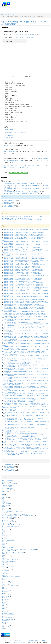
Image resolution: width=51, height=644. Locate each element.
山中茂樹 (4, 537)
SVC (3, 616)
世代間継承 (5, 598)
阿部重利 (4, 574)
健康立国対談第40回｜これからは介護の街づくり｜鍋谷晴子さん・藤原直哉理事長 (24, 284)
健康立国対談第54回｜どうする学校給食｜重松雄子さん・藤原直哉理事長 (21, 262)
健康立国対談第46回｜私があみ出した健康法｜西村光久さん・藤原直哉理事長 (23, 274)
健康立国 (4, 542)
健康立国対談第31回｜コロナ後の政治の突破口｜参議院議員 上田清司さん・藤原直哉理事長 (26, 303)
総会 (3, 494)
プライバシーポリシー (9, 641)
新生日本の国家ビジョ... (9, 465)
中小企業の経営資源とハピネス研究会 (11, 511)
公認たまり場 (6, 523)
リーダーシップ (6, 504)
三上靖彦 (4, 513)
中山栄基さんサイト (10, 130)
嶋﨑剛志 (4, 592)
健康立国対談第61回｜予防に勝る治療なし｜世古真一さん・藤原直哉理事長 (22, 248)
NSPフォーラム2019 (7, 590)
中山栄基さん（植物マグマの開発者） (26, 35)
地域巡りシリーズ (7, 557)
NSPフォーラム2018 (7, 569)
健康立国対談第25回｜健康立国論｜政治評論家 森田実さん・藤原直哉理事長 (22, 322)
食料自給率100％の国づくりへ (10, 560)
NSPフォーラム (6, 625)
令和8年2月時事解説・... (10, 207)
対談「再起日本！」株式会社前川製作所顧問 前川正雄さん (18, 432)
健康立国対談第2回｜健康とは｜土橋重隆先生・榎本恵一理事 (18, 401)
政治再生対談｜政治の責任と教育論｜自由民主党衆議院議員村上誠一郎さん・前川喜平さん (25, 312)
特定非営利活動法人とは (36, 641)
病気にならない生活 (7, 520)
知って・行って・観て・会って (10, 586)
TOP (2, 15)
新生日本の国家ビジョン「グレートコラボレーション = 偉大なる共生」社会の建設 (22, 220)
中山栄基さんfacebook (11, 138)
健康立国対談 (14, 173)
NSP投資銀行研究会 (7, 488)
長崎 (3, 628)
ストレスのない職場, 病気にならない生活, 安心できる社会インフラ (18, 516)
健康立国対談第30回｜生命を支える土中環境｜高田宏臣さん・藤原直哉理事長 (22, 304)
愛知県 (4, 575)
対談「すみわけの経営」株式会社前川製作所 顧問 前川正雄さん (19, 427)
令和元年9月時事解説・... (10, 468)
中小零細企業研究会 (7, 485)
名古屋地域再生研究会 (8, 618)
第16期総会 (5, 571)
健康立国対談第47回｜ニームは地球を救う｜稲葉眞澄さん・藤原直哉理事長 (22, 272)
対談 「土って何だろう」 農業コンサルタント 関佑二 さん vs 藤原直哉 (22, 447)
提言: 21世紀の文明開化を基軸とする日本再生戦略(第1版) (16, 218)
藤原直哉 (25, 173)
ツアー (4, 533)
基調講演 (4, 502)
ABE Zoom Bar (6, 610)
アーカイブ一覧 (10, 15)
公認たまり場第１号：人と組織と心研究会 (12, 525)
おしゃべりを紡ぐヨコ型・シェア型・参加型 (13, 552)
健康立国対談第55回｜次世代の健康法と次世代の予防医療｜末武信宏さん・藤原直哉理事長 (26, 260)
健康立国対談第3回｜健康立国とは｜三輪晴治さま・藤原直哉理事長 (20, 400)
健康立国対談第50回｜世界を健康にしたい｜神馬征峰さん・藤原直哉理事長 (22, 268)
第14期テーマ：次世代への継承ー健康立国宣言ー (14, 514)
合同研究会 (5, 491)
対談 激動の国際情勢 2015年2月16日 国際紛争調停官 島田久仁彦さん (22, 420)
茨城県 (4, 587)
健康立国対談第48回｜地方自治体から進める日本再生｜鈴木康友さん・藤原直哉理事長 (25, 271)
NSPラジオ (5, 498)
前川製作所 (5, 612)
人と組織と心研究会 (7, 613)
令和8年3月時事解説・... (10, 201)
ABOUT (42, 641)
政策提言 (4, 501)
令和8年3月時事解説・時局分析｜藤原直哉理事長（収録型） (20, 184)
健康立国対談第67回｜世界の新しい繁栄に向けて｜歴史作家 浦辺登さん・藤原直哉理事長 (26, 236)
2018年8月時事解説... (9, 466)
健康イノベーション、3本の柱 (10, 517)
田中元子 (4, 601)
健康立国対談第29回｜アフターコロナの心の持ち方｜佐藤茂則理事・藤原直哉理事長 (24, 306)
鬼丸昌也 (4, 543)
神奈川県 (4, 606)
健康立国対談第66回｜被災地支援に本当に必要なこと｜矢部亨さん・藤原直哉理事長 (24, 237)
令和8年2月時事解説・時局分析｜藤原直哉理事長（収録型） (20, 194)
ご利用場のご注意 (27, 641)
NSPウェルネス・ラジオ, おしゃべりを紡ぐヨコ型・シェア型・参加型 (19, 549)
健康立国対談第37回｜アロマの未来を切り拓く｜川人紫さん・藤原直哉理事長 (23, 289)
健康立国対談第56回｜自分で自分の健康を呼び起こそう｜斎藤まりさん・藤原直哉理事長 (25, 259)
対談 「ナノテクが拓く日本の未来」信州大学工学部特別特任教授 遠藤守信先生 (24, 435)
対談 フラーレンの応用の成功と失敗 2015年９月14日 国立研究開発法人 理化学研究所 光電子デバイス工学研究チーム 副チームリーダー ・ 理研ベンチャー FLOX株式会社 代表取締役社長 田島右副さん (25, 406)
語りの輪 (4, 578)
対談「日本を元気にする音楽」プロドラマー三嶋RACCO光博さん (19, 436)
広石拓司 (4, 572)
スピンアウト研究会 (7, 487)
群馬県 (4, 580)
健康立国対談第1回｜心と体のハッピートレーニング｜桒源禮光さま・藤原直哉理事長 (24, 403)
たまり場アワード (7, 528)
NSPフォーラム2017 (7, 583)
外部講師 (4, 531)
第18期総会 (5, 621)
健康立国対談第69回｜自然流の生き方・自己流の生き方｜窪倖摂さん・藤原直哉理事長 (25, 233)
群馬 (3, 593)
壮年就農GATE (6, 595)
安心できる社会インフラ (8, 522)
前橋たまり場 (6, 627)
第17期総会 (5, 599)
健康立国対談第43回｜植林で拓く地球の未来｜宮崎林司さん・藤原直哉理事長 (23, 280)
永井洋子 (4, 539)
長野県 (4, 558)
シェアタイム (6, 581)
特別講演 (4, 536)
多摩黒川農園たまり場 (8, 615)
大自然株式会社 (9, 135)
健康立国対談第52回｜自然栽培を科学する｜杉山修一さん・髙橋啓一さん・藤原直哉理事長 (26, 265)
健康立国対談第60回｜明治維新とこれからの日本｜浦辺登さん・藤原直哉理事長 (23, 249)
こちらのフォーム (8, 145)
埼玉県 (4, 602)
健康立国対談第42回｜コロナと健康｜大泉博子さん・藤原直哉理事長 (20, 281)
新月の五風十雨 (6, 510)
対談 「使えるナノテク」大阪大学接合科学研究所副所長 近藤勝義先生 (20, 433)
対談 (20, 173)
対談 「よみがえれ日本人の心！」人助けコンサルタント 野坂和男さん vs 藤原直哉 (25, 452)
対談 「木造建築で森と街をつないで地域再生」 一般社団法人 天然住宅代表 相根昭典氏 (25, 438)
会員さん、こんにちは (8, 566)
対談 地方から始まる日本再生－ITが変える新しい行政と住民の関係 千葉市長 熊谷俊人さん (26, 418)
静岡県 (4, 609)
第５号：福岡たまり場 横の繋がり (10, 540)
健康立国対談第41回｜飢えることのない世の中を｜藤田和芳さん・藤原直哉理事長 (24, 283)
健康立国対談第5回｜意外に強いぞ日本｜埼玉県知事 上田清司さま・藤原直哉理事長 (24, 394)
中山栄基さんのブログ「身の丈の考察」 (16, 132)
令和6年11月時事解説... (9, 471)
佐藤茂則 (4, 563)
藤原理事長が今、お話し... (10, 202)
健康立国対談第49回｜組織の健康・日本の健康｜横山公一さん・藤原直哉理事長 (23, 269)
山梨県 (4, 607)
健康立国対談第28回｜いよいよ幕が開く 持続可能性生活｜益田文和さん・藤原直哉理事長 (25, 307)
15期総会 (4, 568)
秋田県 (4, 554)
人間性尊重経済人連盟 (8, 548)
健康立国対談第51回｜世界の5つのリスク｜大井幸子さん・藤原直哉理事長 (22, 266)
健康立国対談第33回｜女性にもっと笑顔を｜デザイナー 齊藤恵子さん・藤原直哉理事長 (25, 300)
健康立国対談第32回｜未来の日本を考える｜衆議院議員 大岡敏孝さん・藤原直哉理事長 (25, 301)
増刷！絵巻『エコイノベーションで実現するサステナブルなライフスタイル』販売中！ (23, 217)
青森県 (4, 545)
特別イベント (6, 508)
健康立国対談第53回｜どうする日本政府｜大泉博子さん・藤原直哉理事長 (21, 263)
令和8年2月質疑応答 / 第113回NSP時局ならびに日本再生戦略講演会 (22, 192)
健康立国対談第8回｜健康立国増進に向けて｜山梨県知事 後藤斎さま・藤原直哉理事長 (24, 386)
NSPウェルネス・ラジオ (8, 551)
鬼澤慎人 (4, 507)
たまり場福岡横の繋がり (8, 619)
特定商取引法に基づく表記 (18, 641)
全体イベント (6, 493)
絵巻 (3, 555)
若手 (3, 624)
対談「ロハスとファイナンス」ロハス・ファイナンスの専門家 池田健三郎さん (23, 440)
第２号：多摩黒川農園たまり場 (10, 526)
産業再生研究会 (6, 505)
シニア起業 (5, 584)
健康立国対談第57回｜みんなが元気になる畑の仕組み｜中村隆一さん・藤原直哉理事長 (25, 257)
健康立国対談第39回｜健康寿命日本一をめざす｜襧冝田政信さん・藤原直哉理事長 (24, 286)
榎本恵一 (4, 534)
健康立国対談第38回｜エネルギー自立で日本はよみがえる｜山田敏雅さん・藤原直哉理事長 (26, 287)
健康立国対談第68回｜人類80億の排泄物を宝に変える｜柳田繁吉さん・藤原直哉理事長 (25, 234)
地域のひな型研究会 (7, 481)
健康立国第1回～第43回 (10, 152)
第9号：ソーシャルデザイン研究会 (11, 577)
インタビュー (6, 529)
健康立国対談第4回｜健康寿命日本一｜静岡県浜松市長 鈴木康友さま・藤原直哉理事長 (24, 398)
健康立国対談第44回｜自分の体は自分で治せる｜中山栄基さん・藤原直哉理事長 (23, 278)
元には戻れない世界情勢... (10, 469)
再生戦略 (4, 622)
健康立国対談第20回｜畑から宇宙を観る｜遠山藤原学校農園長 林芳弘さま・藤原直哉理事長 (26, 336)
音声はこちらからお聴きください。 (30, 37)
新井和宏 (4, 589)
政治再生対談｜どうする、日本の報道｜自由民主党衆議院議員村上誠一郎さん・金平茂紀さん (26, 315)
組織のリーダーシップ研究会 (9, 484)
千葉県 (4, 604)
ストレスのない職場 (7, 519)
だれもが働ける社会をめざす (9, 561)
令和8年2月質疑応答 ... (9, 205)
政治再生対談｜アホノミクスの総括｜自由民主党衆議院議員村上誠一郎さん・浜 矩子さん (25, 313)
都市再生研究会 (6, 482)
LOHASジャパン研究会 (8, 490)
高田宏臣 (4, 564)
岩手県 (4, 546)
